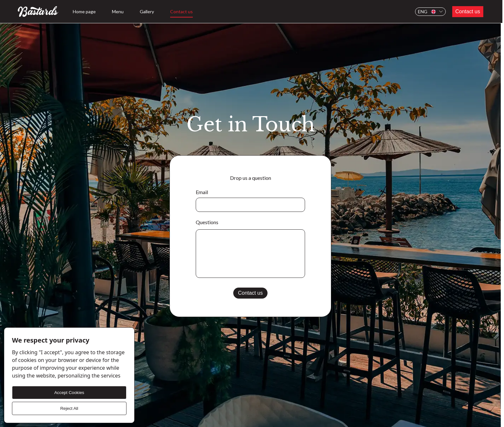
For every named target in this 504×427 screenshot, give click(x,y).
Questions (207, 222)
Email (202, 192)
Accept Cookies (69, 393)
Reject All (69, 408)
